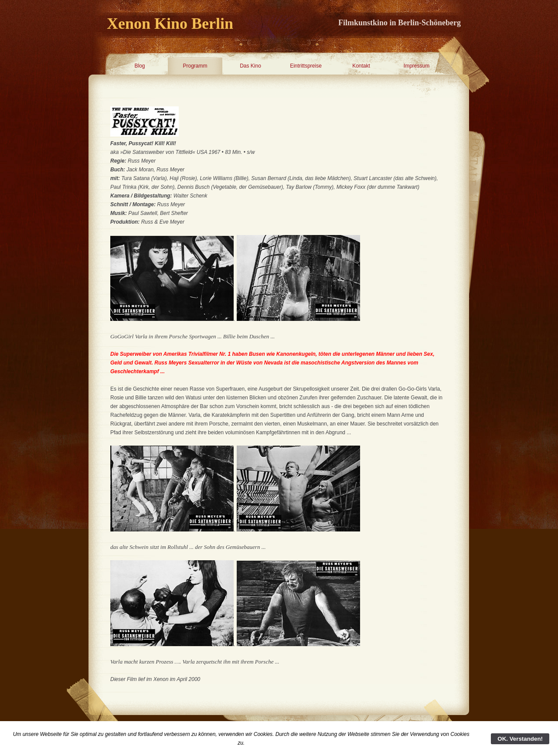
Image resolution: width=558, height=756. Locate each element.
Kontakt (361, 66)
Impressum (417, 66)
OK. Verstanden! (520, 739)
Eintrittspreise (306, 66)
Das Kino (250, 66)
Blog (139, 66)
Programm (195, 66)
